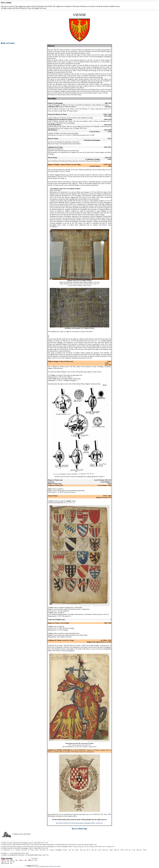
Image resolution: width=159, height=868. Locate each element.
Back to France (8, 43)
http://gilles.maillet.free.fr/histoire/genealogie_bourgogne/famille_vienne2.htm (79, 823)
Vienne (72, 105)
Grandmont (73, 192)
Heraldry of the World (55, 866)
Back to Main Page (80, 829)
